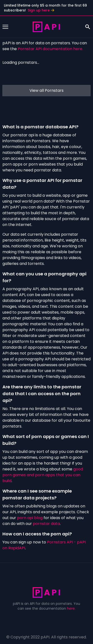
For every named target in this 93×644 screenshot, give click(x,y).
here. (71, 608)
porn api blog (30, 518)
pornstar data (46, 524)
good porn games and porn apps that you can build (43, 475)
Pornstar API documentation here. (50, 49)
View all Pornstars (46, 90)
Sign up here (41, 10)
